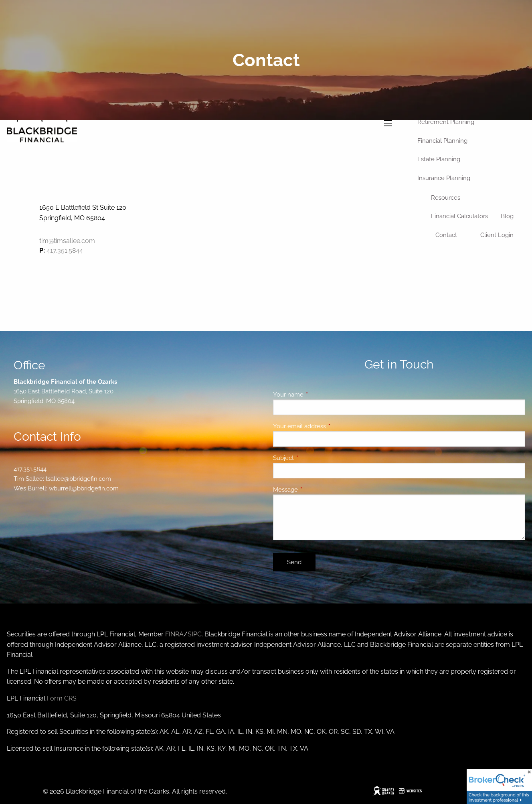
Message (315, 490)
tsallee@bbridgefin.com (78, 479)
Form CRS (62, 698)
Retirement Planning (446, 122)
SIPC (195, 634)
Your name (317, 395)
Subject (313, 458)
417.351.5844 (65, 250)
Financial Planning (442, 141)
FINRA (174, 634)
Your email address (329, 426)
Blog (507, 216)
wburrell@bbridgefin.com (84, 488)
